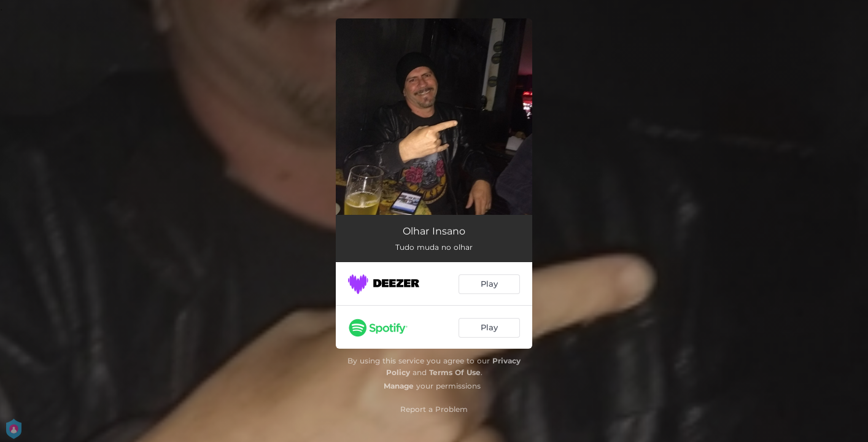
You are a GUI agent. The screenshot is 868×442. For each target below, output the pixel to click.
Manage (399, 386)
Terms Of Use (455, 372)
